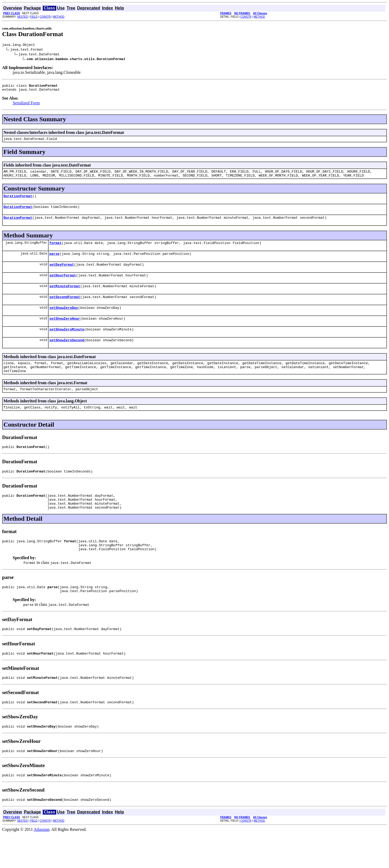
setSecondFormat (65, 309)
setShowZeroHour (65, 332)
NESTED (23, 17)
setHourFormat (63, 285)
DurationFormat (18, 201)
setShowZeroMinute (67, 343)
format (56, 251)
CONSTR (45, 17)
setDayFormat (62, 274)
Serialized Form (26, 105)
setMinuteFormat (65, 297)
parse (54, 262)
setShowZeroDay (64, 320)
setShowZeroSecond (67, 355)
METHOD (59, 17)
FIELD (34, 17)
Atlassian (42, 863)
